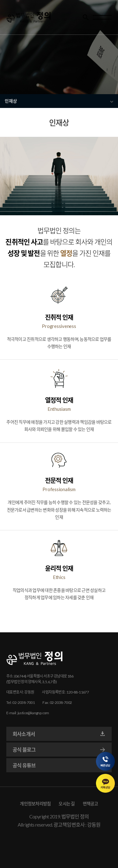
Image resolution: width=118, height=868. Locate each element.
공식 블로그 (59, 750)
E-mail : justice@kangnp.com (28, 713)
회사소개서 (59, 734)
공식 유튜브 (59, 765)
